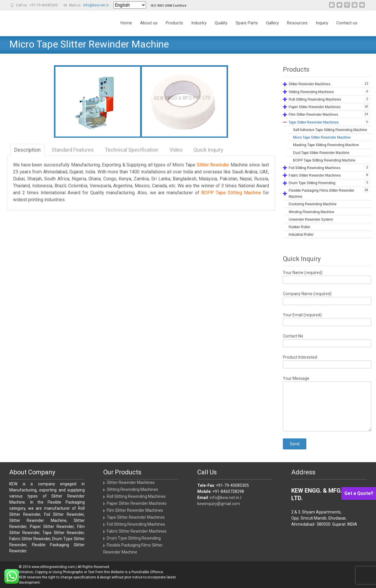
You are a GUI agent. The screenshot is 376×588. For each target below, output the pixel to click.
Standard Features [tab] (73, 150)
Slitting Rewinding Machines (132, 489)
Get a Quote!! (359, 493)
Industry (199, 28)
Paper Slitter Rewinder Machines (137, 503)
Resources (297, 28)
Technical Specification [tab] (132, 150)
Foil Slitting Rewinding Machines (136, 524)
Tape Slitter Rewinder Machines (136, 517)
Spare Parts (247, 28)
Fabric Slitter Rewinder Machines (137, 531)
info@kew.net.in (96, 5)
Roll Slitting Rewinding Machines (136, 496)
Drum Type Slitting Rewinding (134, 538)
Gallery (272, 28)
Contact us (347, 28)
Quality (221, 28)
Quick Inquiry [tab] (208, 150)
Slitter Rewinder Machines (131, 482)
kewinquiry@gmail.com (219, 504)
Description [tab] (27, 150)
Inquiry (322, 28)
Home (126, 28)
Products (174, 28)
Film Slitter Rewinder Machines (135, 510)
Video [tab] (176, 150)
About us (149, 28)
